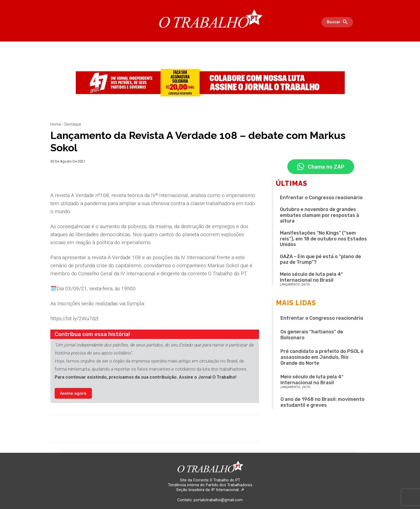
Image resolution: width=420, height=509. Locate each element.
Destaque (73, 124)
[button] (339, 22)
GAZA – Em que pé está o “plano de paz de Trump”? (320, 259)
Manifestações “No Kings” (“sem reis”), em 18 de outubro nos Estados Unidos (323, 239)
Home (56, 124)
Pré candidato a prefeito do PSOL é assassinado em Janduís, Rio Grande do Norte (322, 357)
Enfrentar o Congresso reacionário (321, 198)
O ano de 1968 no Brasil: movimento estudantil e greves (322, 402)
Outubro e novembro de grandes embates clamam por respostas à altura (320, 215)
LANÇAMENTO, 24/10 (295, 284)
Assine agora (73, 393)
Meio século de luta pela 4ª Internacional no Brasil (311, 277)
